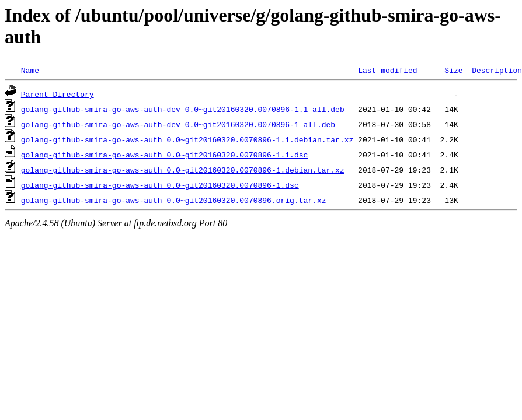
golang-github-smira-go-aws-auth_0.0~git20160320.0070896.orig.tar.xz (174, 200)
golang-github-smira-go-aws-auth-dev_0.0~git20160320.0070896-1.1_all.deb (183, 109)
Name (30, 70)
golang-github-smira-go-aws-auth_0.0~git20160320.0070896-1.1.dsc (164, 155)
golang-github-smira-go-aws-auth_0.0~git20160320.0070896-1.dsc (160, 185)
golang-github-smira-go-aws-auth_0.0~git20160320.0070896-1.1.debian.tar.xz (187, 139)
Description (497, 70)
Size (453, 70)
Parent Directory (58, 94)
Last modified (387, 70)
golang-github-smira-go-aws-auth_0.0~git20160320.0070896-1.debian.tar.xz (183, 170)
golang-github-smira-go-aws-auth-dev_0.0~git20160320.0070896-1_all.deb (178, 124)
